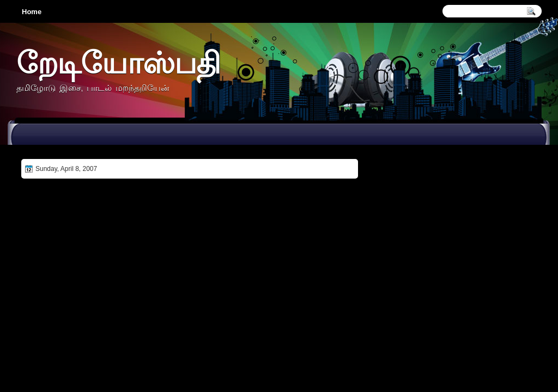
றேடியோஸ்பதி (118, 62)
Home (32, 12)
